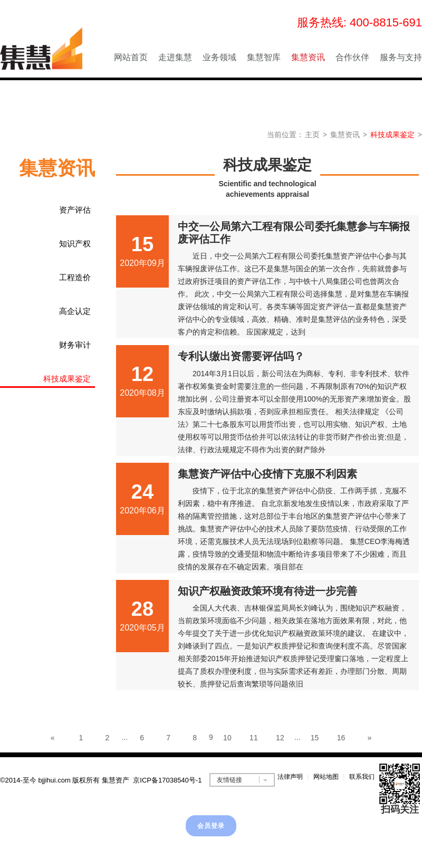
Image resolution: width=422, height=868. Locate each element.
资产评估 (75, 210)
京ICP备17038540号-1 (167, 780)
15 (315, 738)
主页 (312, 135)
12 (280, 738)
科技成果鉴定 (392, 135)
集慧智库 (264, 57)
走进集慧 (175, 57)
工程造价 (75, 277)
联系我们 (362, 777)
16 (341, 738)
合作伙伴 (352, 57)
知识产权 (75, 244)
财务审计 (75, 345)
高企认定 (75, 311)
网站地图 (326, 777)
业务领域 (219, 57)
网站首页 (131, 57)
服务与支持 (401, 57)
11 (254, 738)
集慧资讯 (308, 57)
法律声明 (290, 777)
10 (227, 738)
